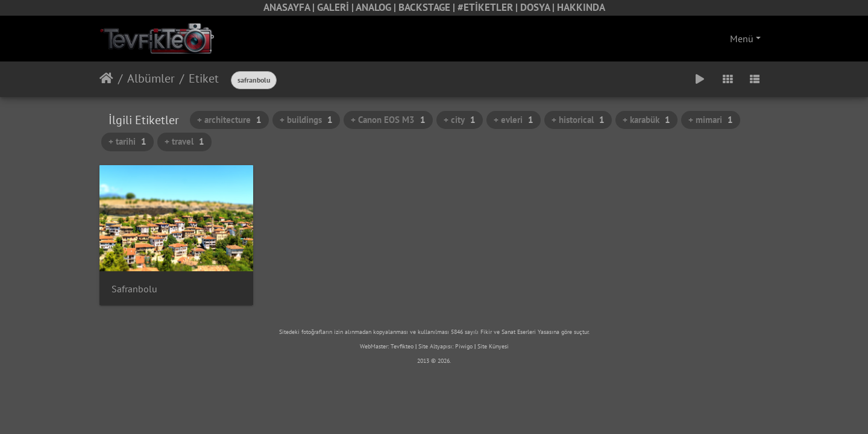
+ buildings (306, 120)
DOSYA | (539, 7)
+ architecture (229, 120)
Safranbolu (134, 289)
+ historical (578, 120)
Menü (742, 39)
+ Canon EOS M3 (388, 120)
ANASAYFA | (290, 7)
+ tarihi (127, 141)
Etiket (204, 78)
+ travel (184, 141)
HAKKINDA (581, 7)
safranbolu (254, 80)
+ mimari (711, 120)
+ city (460, 120)
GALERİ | (336, 7)
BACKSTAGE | (428, 7)
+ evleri (514, 120)
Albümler (151, 78)
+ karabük (646, 120)
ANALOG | (377, 7)
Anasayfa (106, 78)
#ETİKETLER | (489, 7)
